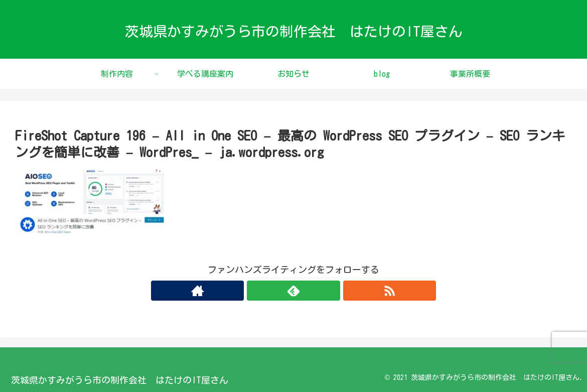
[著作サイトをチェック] (270, 291)
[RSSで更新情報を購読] (317, 291)
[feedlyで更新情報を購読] (293, 291)
